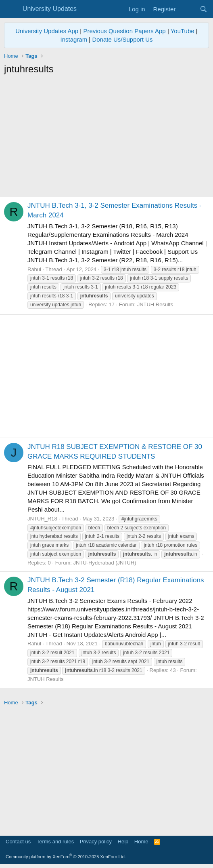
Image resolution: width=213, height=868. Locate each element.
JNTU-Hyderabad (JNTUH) (104, 563)
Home (141, 842)
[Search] (204, 9)
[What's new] (187, 9)
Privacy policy (96, 842)
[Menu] (11, 9)
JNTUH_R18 (42, 519)
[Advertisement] (106, 136)
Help (123, 842)
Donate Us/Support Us (122, 39)
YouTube (183, 31)
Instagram (74, 39)
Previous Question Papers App (124, 31)
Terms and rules (55, 842)
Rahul (34, 269)
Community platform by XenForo (66, 857)
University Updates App (47, 31)
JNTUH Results (155, 304)
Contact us (18, 842)
